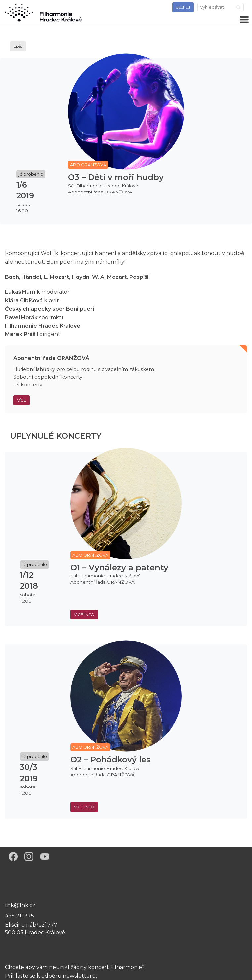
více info (84, 614)
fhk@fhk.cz (20, 905)
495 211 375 (20, 916)
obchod (183, 7)
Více (21, 400)
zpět (18, 46)
